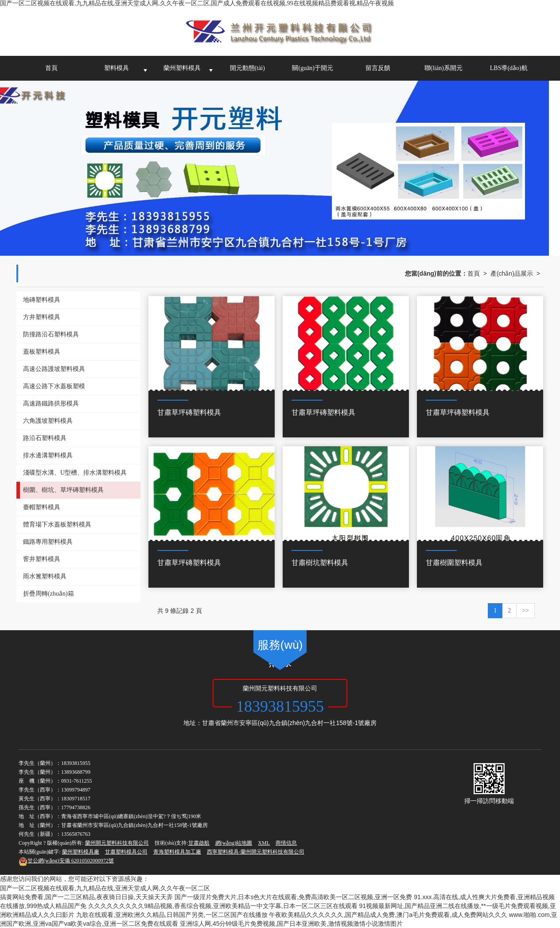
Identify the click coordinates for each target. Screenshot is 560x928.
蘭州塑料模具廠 (81, 852)
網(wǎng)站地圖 (234, 843)
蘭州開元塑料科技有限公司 (117, 843)
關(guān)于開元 (313, 68)
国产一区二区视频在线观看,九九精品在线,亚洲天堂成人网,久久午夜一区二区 (105, 888)
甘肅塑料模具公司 (126, 852)
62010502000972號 (66, 861)
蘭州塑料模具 (182, 68)
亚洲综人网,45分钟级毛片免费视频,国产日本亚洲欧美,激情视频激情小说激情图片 (291, 924)
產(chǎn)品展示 (512, 273)
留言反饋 (378, 68)
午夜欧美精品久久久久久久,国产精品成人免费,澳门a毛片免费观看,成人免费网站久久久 (388, 915)
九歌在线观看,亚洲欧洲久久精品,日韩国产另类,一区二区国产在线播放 (172, 915)
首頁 (51, 68)
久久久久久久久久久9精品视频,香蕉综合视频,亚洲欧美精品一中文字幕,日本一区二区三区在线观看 (223, 906)
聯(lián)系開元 (443, 68)
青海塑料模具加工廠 (177, 852)
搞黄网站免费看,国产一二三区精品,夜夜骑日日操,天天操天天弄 (86, 897)
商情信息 (286, 843)
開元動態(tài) (247, 68)
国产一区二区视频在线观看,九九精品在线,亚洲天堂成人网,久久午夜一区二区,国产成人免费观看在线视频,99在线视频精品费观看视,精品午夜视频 (197, 3)
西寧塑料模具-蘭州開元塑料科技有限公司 (256, 852)
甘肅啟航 (199, 843)
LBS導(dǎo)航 (509, 68)
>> (525, 610)
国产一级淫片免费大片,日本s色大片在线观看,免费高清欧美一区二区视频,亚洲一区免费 (294, 897)
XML (264, 843)
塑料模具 (117, 68)
